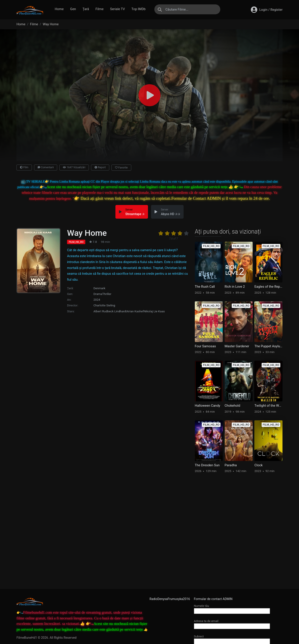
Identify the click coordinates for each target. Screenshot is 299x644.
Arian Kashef (135, 311)
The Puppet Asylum (268, 346)
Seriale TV (118, 9)
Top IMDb (139, 9)
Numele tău (232, 608)
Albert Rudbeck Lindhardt (110, 311)
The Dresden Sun (207, 465)
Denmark (99, 288)
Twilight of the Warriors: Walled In (268, 406)
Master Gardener (237, 346)
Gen (73, 9)
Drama (98, 294)
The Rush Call (205, 287)
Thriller (107, 294)
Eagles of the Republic (268, 287)
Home (59, 9)
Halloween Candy (208, 406)
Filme (99, 9)
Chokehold (232, 406)
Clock (258, 465)
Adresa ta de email (232, 623)
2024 (97, 300)
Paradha (231, 465)
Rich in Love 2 (235, 287)
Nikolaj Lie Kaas (154, 311)
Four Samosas (205, 346)
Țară (86, 9)
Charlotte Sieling (104, 305)
